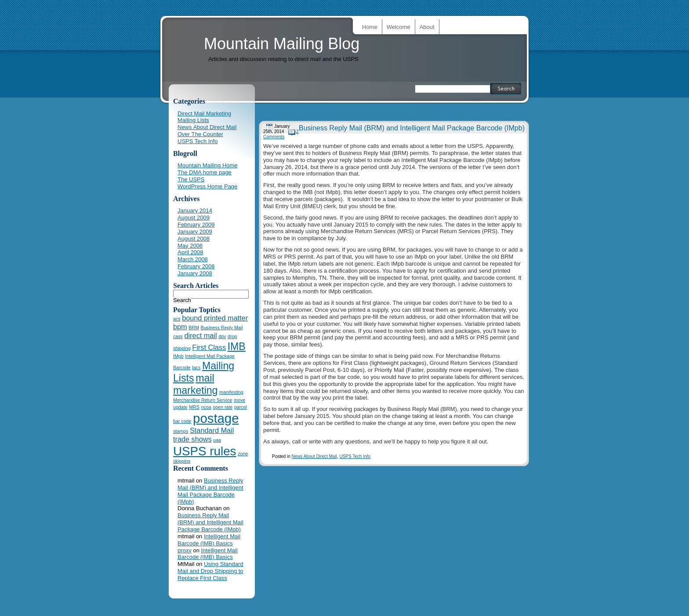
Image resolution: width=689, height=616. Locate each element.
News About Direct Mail (314, 456)
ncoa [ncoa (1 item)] (206, 407)
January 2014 (195, 211)
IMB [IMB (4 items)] (237, 346)
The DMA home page (205, 172)
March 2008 (193, 259)
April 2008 (190, 252)
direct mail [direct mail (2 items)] (201, 335)
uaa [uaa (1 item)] (217, 440)
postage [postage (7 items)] (216, 418)
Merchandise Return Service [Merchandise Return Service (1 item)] (203, 400)
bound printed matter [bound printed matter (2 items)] (215, 318)
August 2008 (194, 239)
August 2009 (194, 218)
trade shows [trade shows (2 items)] (192, 439)
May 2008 (190, 246)
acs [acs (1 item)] (177, 319)
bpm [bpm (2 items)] (180, 327)
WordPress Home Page (207, 186)
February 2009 (196, 225)
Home (370, 27)
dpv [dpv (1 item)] (222, 336)
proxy (185, 550)
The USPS (191, 179)
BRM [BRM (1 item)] (194, 328)
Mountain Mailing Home (208, 165)
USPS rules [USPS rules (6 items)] (205, 451)
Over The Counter (200, 134)
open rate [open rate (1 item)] (223, 407)
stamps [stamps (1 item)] (181, 431)
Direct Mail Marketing (204, 113)
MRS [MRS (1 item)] (194, 407)
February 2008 (196, 266)
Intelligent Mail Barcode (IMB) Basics (209, 540)
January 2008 (195, 273)
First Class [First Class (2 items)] (209, 347)
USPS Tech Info (355, 456)
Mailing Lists (193, 120)
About (427, 27)
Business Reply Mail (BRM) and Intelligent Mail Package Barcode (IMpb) (412, 128)
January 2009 (195, 232)
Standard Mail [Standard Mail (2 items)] (212, 430)
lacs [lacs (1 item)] (196, 367)
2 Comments (281, 134)
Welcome (399, 27)
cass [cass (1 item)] (178, 336)
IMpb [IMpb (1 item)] (178, 356)
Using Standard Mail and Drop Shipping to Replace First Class (210, 571)
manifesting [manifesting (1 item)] (231, 392)
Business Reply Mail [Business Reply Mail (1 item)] (222, 328)
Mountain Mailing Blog (282, 44)
